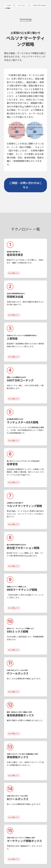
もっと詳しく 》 (14, 273)
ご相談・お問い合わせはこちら (26, 185)
